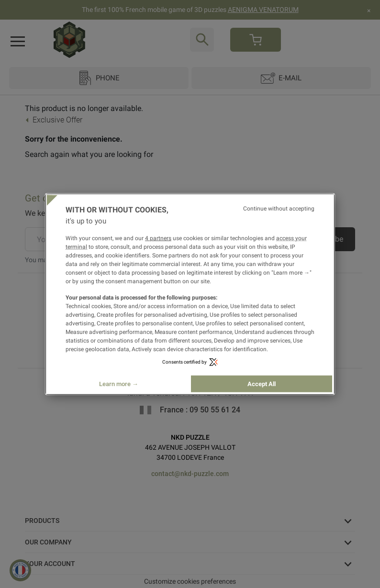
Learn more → (119, 384)
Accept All (262, 384)
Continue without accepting (279, 208)
